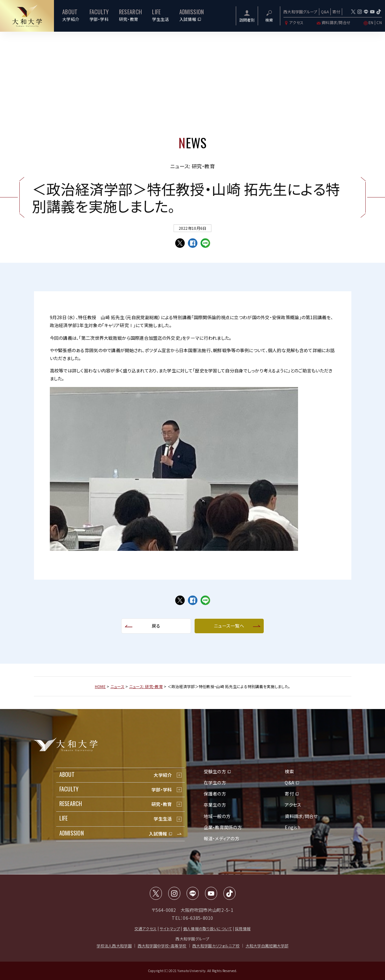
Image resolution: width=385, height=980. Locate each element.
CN (379, 22)
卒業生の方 (215, 805)
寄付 (336, 12)
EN (371, 22)
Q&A (325, 12)
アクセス (293, 22)
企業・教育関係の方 (223, 827)
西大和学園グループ (300, 12)
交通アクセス (146, 928)
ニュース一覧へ (229, 626)
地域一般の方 (217, 816)
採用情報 (243, 928)
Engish (292, 827)
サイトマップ (170, 928)
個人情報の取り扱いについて (208, 928)
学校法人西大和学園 (114, 946)
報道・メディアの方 (222, 838)
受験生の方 (215, 771)
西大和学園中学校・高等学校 (162, 946)
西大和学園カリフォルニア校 (216, 946)
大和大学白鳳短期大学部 (267, 946)
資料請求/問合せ (333, 22)
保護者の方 (215, 794)
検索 (289, 771)
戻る (156, 626)
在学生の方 (215, 783)
